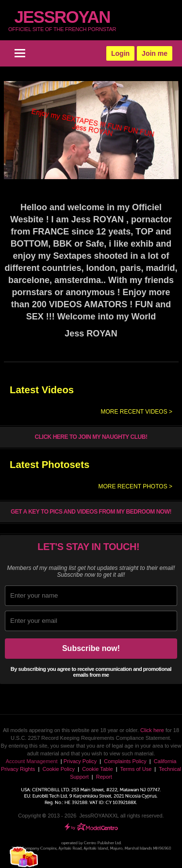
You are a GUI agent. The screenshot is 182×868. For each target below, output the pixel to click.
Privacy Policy (80, 761)
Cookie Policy (58, 769)
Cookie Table (97, 769)
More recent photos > (135, 486)
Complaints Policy (125, 761)
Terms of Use (136, 769)
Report (104, 777)
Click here (152, 730)
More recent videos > (137, 412)
